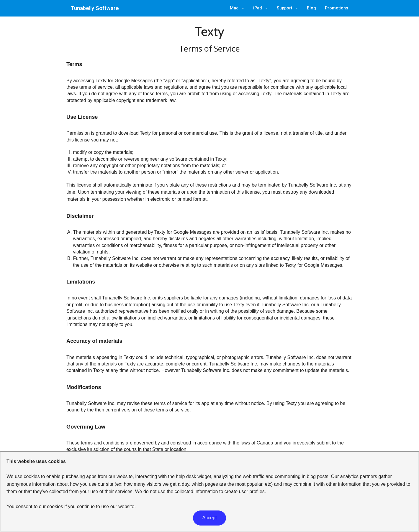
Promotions (337, 8)
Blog (311, 8)
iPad (258, 8)
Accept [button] (210, 518)
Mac (234, 8)
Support (284, 8)
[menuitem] (237, 8)
